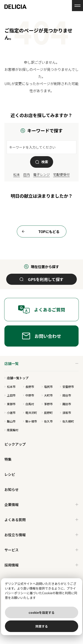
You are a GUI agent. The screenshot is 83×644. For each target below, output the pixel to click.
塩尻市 (47, 387)
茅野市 (47, 404)
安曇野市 (67, 387)
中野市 (29, 395)
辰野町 (47, 413)
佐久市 (47, 421)
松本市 (10, 387)
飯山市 (10, 421)
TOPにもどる (39, 231)
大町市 (47, 395)
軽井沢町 (30, 413)
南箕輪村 (11, 430)
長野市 (29, 387)
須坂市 (66, 413)
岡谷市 (66, 395)
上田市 (10, 395)
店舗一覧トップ (16, 378)
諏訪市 (66, 404)
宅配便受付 (61, 174)
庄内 (27, 174)
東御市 (10, 404)
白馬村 (29, 404)
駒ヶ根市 (30, 421)
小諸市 (10, 413)
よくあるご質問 (41, 310)
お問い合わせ (42, 336)
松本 (17, 174)
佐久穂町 (67, 421)
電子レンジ (41, 174)
